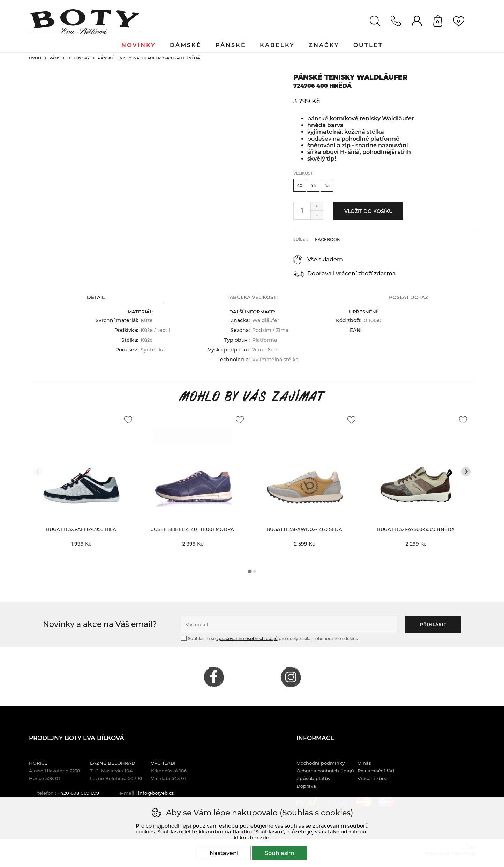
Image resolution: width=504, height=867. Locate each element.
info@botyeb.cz (156, 793)
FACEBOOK (214, 677)
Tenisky (82, 58)
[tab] (250, 572)
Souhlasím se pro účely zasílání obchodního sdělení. (269, 638)
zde (265, 838)
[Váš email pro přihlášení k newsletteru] (289, 624)
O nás (364, 763)
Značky (324, 45)
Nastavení (224, 853)
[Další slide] (466, 472)
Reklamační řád (376, 771)
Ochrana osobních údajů (325, 771)
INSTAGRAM (291, 677)
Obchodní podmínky (321, 763)
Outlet (368, 45)
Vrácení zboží (373, 778)
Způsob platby (313, 778)
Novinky (139, 45)
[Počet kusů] (302, 211)
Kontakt (396, 21)
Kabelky (277, 45)
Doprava (306, 786)
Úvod (35, 58)
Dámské (186, 45)
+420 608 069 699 (78, 793)
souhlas (294, 826)
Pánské (57, 58)
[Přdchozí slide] (38, 472)
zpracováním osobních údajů (247, 639)
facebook (328, 240)
